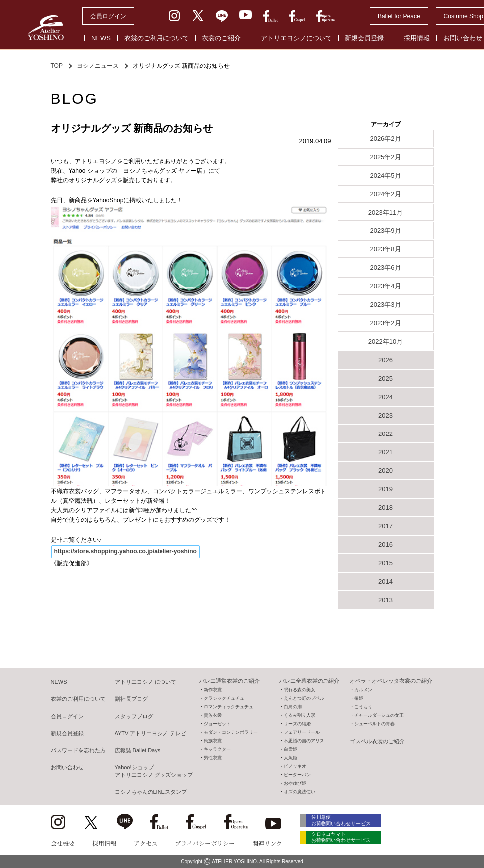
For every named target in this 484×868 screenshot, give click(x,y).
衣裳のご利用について (157, 38)
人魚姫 (290, 758)
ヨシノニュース (98, 66)
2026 (386, 360)
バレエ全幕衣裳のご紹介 (309, 681)
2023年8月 (385, 249)
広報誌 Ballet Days (138, 750)
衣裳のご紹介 (221, 38)
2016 (386, 544)
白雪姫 (290, 749)
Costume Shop (463, 16)
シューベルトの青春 (375, 724)
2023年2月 (385, 323)
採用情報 (417, 38)
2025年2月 (385, 157)
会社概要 (63, 843)
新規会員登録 (364, 38)
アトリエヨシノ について (146, 682)
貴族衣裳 (213, 715)
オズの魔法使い (299, 792)
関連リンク (267, 843)
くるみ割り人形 (299, 715)
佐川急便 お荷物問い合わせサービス (345, 820)
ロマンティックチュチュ (229, 707)
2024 (386, 397)
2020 (386, 471)
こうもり (363, 707)
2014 (386, 581)
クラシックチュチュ (224, 698)
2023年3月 (385, 305)
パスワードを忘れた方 (78, 750)
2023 (386, 415)
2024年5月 (385, 175)
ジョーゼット (217, 724)
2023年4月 (385, 286)
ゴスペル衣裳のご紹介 (377, 741)
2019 (386, 489)
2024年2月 (385, 194)
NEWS (101, 38)
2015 (386, 563)
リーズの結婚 (297, 724)
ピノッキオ (295, 766)
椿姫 (359, 698)
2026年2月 (385, 138)
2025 (386, 378)
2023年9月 (385, 231)
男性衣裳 (213, 758)
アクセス (146, 843)
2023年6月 (385, 268)
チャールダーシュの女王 (379, 715)
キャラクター (217, 749)
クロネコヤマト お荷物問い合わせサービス (345, 839)
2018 (386, 508)
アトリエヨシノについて (296, 38)
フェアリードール (302, 732)
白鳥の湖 (293, 707)
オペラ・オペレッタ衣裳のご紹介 (391, 681)
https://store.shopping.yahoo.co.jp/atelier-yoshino (125, 551)
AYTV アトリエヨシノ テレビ (151, 733)
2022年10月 (386, 341)
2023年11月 (386, 212)
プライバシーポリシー (205, 843)
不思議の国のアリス (304, 741)
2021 (386, 452)
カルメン (363, 690)
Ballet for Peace (399, 16)
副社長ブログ (131, 699)
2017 (386, 526)
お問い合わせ (67, 767)
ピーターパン (297, 775)
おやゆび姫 (295, 783)
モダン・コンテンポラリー (231, 732)
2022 (386, 434)
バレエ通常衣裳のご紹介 (230, 681)
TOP (57, 66)
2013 (386, 600)
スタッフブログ (134, 716)
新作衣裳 (213, 690)
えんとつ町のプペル (304, 698)
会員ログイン (108, 16)
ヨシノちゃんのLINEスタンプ (151, 792)
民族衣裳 (213, 741)
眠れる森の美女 (299, 690)
